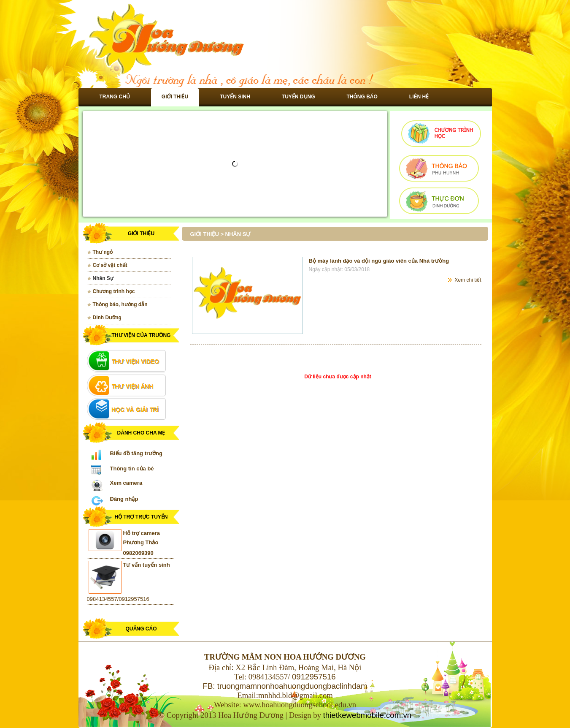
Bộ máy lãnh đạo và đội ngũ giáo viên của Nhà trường (379, 261)
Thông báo (362, 97)
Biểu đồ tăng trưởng (136, 453)
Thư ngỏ (103, 252)
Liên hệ (419, 97)
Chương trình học (114, 291)
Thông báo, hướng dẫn (120, 304)
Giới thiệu (175, 97)
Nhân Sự (103, 278)
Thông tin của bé (132, 469)
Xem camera (126, 483)
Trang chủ (115, 97)
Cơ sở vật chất (110, 265)
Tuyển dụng (299, 97)
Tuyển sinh (235, 97)
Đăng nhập (124, 499)
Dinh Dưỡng (107, 318)
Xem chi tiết (468, 280)
